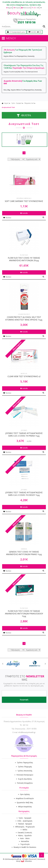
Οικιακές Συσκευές (24, 833)
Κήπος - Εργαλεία (24, 835)
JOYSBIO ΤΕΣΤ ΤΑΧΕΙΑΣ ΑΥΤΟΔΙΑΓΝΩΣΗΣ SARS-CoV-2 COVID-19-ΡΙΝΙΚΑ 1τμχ (24, 435)
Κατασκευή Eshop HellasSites (31, 860)
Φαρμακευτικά (29, 103)
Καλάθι (24, 213)
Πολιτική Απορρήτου (24, 783)
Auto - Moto (24, 838)
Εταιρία (17, 8)
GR (38, 8)
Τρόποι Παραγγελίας (24, 762)
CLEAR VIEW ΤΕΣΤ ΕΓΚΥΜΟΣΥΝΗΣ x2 (24, 376)
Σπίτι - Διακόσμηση (24, 821)
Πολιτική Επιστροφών (24, 775)
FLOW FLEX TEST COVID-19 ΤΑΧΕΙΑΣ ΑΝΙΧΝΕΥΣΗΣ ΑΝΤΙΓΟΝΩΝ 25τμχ (24, 259)
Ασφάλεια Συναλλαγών (24, 798)
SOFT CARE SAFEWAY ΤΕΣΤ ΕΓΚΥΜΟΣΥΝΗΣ (24, 201)
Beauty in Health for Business (24, 847)
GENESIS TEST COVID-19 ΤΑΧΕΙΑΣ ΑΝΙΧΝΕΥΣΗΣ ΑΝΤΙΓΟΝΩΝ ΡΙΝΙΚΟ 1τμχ (24, 553)
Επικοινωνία (26, 8)
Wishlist (7, 218)
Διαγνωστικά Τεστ (8, 107)
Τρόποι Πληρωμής (24, 767)
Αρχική (9, 8)
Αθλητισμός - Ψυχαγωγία (24, 827)
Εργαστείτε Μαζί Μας (24, 802)
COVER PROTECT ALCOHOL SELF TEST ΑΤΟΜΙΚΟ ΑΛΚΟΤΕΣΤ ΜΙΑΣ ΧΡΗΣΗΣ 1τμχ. (24, 318)
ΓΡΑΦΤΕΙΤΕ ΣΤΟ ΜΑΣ (25, 678)
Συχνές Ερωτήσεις (24, 779)
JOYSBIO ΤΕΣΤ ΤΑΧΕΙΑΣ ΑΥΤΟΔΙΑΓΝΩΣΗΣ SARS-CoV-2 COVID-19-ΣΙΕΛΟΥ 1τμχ (24, 494)
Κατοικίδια (24, 841)
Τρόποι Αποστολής (24, 771)
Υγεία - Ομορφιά (17, 103)
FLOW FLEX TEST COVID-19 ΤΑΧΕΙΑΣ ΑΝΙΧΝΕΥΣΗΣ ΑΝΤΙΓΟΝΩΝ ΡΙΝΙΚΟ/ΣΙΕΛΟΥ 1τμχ (24, 614)
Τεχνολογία (24, 844)
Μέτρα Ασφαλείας (24, 807)
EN (41, 8)
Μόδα (24, 830)
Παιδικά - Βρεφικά (24, 824)
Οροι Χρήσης (24, 794)
